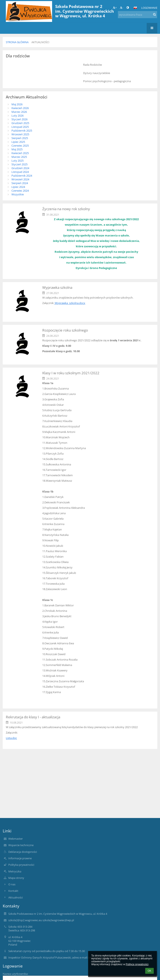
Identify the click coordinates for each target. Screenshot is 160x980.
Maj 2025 (17, 149)
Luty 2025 (17, 161)
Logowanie (149, 8)
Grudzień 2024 (20, 168)
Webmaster (16, 839)
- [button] (121, 8)
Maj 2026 (17, 104)
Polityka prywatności (21, 865)
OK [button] (149, 971)
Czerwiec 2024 (20, 191)
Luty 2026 (17, 116)
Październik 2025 (22, 131)
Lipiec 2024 (18, 187)
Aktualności (40, 42)
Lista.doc (11, 738)
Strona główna (17, 42)
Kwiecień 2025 (20, 153)
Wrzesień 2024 (20, 179)
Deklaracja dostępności (23, 852)
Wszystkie (18, 194)
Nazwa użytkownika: (15, 974)
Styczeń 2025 (19, 164)
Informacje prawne (20, 858)
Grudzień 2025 (20, 123)
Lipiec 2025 (18, 142)
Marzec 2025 (19, 157)
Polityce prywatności (137, 964)
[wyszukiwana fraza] (137, 15)
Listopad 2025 (20, 127)
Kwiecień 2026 (20, 108)
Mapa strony (16, 878)
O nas (12, 884)
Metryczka (15, 871)
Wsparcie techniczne (21, 845)
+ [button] (115, 8)
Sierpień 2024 (20, 183)
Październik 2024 (22, 176)
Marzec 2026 (19, 112)
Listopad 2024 (20, 172)
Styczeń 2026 (19, 119)
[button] (135, 8)
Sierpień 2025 (20, 138)
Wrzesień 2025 (20, 134)
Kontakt (13, 891)
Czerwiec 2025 (20, 146)
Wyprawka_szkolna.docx (70, 303)
